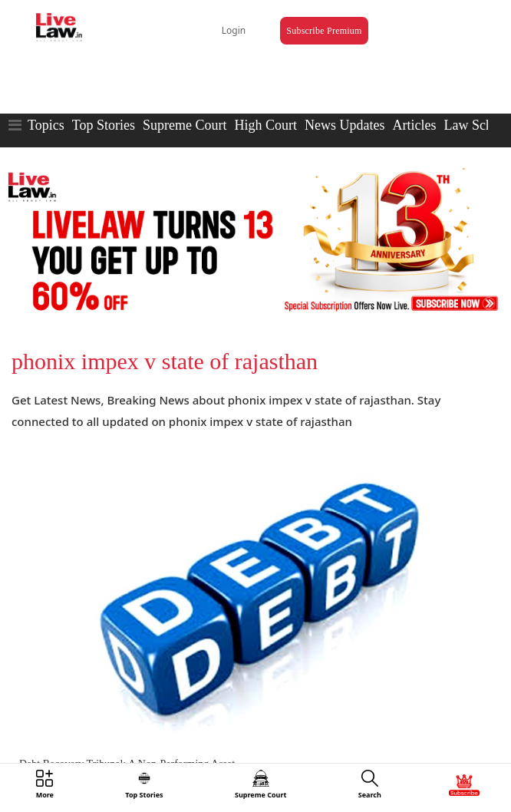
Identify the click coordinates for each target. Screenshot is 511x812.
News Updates (345, 125)
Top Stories (104, 125)
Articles (414, 125)
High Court (265, 125)
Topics (46, 125)
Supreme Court (185, 125)
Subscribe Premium (324, 31)
